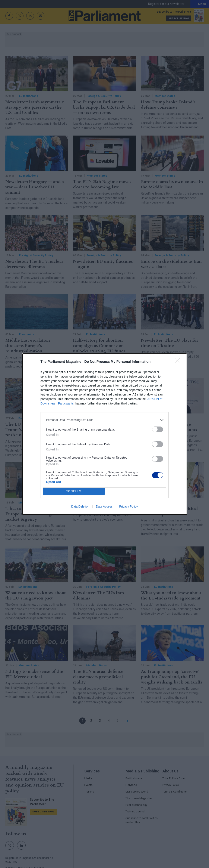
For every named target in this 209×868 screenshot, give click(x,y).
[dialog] (105, 434)
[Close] (178, 362)
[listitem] (105, 420)
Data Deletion (80, 506)
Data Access (104, 506)
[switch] (158, 429)
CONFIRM (74, 491)
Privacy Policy (128, 506)
